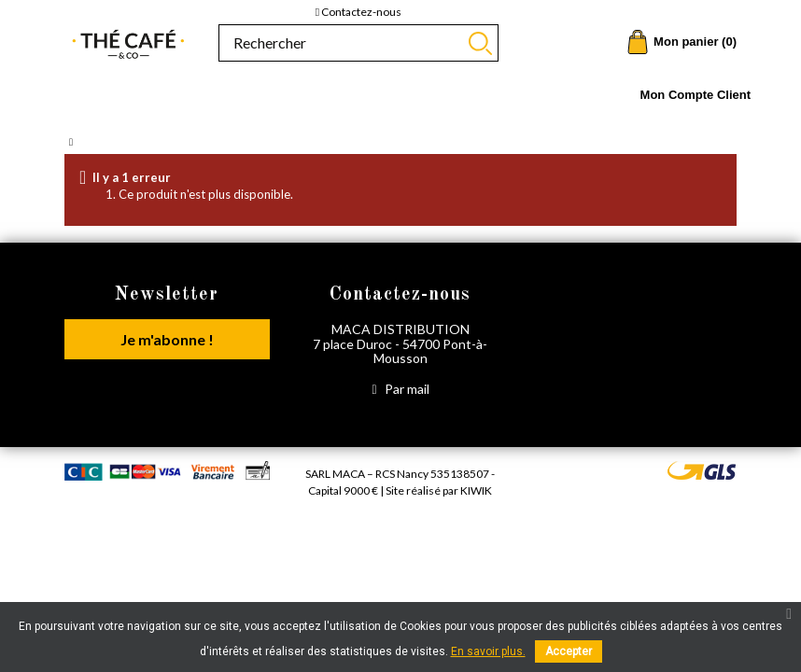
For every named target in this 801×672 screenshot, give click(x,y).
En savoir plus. (488, 651)
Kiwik (476, 490)
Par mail (400, 389)
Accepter (569, 651)
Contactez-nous (358, 12)
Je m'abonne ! (167, 339)
